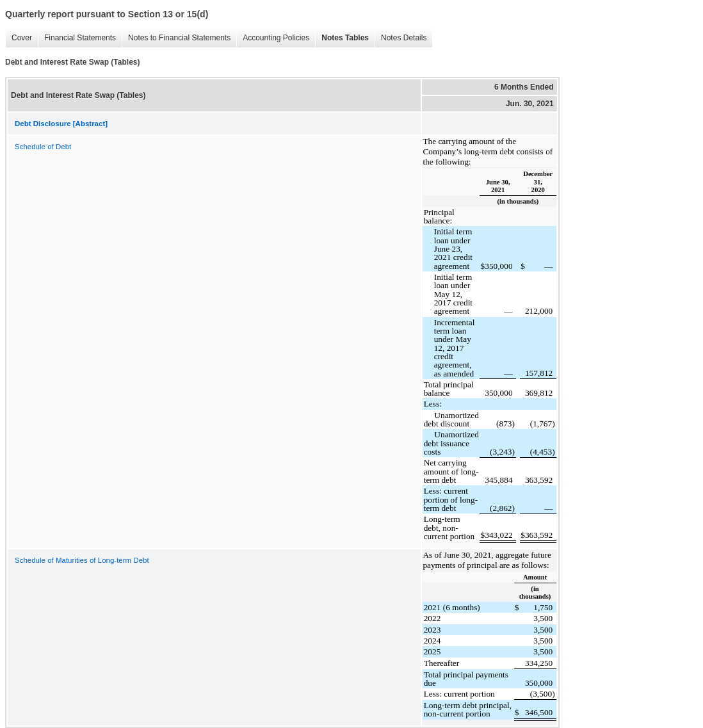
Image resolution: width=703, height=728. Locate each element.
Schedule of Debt (43, 147)
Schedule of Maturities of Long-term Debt (82, 560)
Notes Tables (342, 38)
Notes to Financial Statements (176, 38)
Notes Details (400, 38)
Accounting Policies (273, 38)
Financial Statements (77, 38)
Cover (19, 38)
